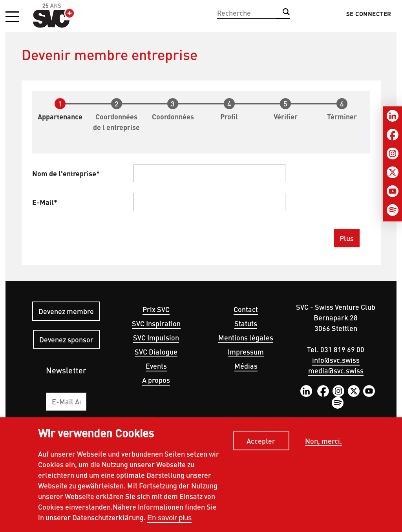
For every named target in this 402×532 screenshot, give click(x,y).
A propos (156, 380)
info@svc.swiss (336, 360)
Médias (246, 366)
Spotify (338, 403)
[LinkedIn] (393, 116)
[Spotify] (393, 210)
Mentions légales (246, 337)
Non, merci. (323, 443)
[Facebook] (393, 135)
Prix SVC (156, 309)
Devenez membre (66, 311)
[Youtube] (393, 191)
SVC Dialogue (156, 352)
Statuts (246, 323)
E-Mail (43, 202)
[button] (12, 17)
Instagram (338, 391)
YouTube (369, 391)
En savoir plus (169, 519)
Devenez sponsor (66, 339)
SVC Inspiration (156, 323)
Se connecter (369, 14)
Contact (246, 309)
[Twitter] (393, 172)
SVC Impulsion (156, 337)
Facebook (323, 391)
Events (156, 366)
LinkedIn (306, 391)
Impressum (246, 352)
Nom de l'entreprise (64, 173)
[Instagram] (393, 154)
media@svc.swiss (336, 370)
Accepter (261, 443)
